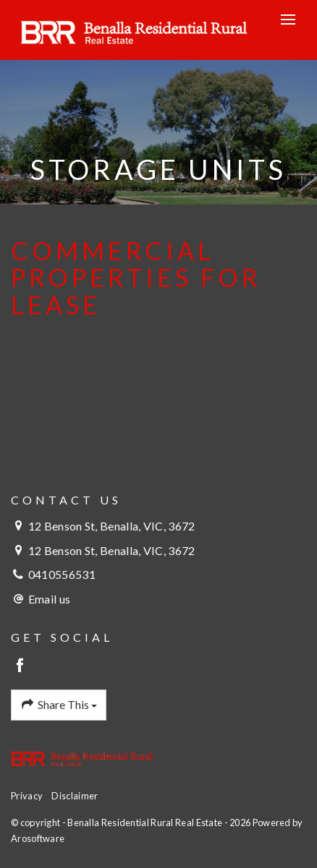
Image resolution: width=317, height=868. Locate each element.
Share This (59, 705)
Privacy (27, 796)
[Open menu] (288, 20)
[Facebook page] (21, 666)
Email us (49, 599)
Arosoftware (38, 838)
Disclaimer (75, 796)
